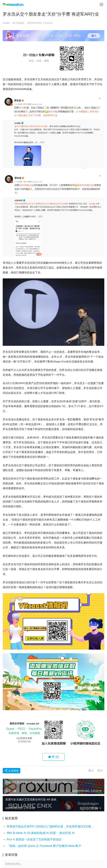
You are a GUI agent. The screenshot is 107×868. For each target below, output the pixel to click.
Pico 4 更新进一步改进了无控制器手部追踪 (34, 839)
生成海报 (11, 771)
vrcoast (6, 23)
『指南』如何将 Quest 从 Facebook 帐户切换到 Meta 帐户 (44, 846)
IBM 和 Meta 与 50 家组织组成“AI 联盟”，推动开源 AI (41, 833)
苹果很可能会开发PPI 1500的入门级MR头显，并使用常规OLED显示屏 (51, 827)
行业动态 (20, 23)
